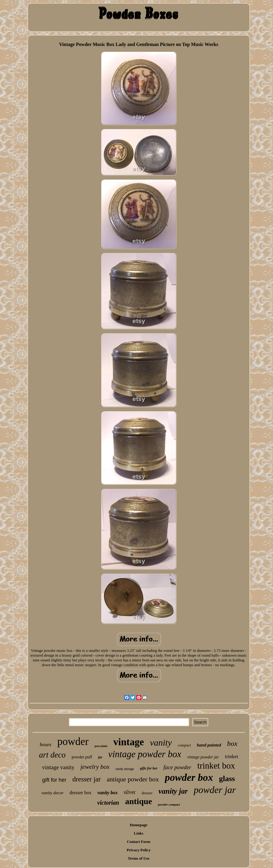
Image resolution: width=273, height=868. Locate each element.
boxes (45, 745)
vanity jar (173, 791)
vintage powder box (145, 754)
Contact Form (138, 842)
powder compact (169, 804)
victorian (108, 803)
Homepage (139, 825)
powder (73, 742)
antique (138, 801)
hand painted (209, 745)
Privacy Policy (139, 850)
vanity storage (125, 769)
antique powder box (133, 779)
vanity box (107, 793)
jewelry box (95, 767)
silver (129, 792)
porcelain (101, 746)
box (232, 743)
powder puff (82, 757)
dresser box (80, 793)
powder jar (215, 790)
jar (100, 757)
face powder (177, 767)
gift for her (54, 780)
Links (139, 833)
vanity (161, 742)
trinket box (216, 766)
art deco (52, 755)
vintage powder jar (203, 757)
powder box (189, 777)
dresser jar (87, 779)
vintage (129, 742)
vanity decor (53, 793)
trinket (232, 756)
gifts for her (149, 768)
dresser (147, 793)
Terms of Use (138, 858)
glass (227, 779)
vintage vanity (58, 767)
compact (184, 745)
